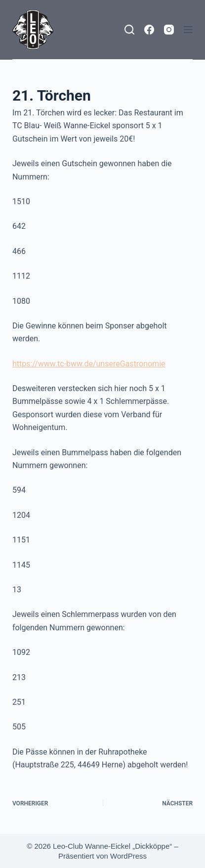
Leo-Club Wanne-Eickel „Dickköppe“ (112, 846)
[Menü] (188, 30)
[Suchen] (129, 30)
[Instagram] (169, 30)
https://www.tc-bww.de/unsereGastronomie (89, 364)
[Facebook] (149, 30)
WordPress (128, 856)
